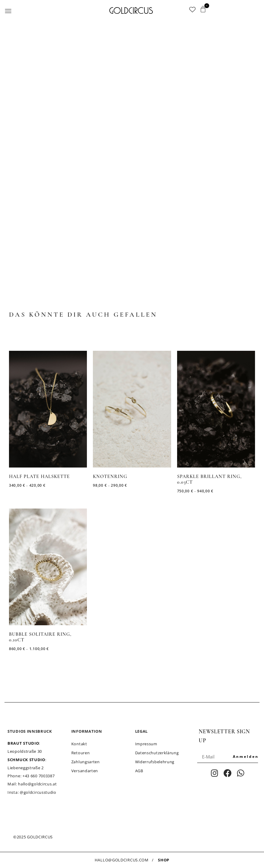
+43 (39, 776)
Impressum (146, 744)
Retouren (81, 753)
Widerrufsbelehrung (155, 762)
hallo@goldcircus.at (37, 784)
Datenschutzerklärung (157, 753)
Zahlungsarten (86, 762)
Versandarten (85, 771)
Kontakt (79, 744)
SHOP (164, 860)
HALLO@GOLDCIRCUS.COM (122, 860)
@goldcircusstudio (38, 792)
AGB (139, 771)
